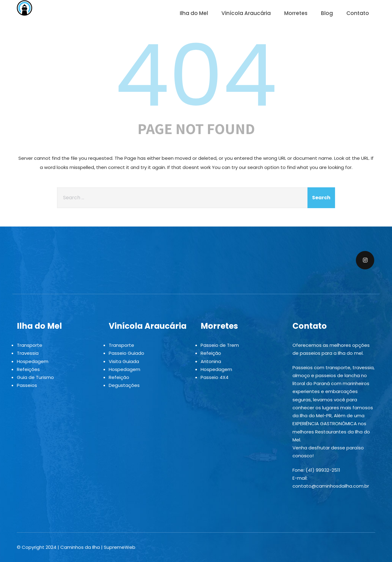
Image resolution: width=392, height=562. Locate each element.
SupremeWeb (120, 547)
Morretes (296, 13)
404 (196, 76)
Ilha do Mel (194, 13)
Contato (358, 13)
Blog (327, 13)
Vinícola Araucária (246, 13)
